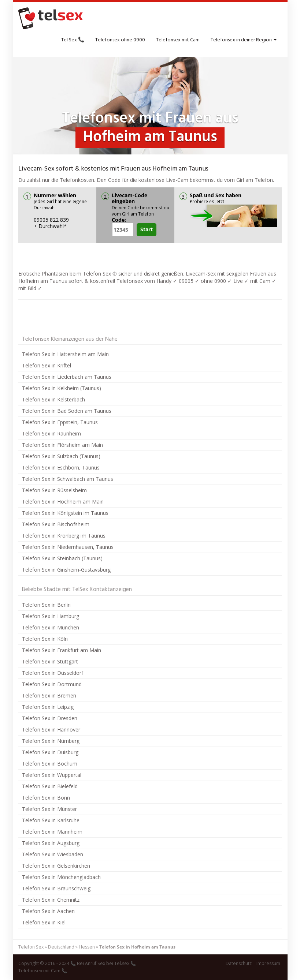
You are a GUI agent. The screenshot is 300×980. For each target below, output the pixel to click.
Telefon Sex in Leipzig (48, 707)
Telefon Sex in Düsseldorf (53, 673)
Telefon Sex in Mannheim (52, 832)
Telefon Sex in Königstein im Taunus (65, 513)
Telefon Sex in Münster (49, 809)
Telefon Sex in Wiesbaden (53, 854)
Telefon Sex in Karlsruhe (51, 820)
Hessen (87, 947)
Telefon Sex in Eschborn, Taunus (61, 467)
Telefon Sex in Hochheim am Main (63, 502)
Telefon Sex (31, 947)
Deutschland (61, 947)
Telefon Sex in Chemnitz (51, 900)
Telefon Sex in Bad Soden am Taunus (67, 411)
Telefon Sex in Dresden (50, 718)
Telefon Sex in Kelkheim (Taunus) (62, 388)
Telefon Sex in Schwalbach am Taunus (68, 479)
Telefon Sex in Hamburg (51, 616)
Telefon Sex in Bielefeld (50, 786)
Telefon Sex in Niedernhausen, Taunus (68, 547)
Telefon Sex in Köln (45, 639)
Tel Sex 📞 (73, 40)
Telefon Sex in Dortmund (52, 684)
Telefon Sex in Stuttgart (50, 661)
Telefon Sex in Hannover (51, 730)
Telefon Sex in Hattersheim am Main (65, 354)
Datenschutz (239, 963)
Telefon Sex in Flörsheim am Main (62, 445)
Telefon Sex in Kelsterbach (53, 399)
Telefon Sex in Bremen (49, 695)
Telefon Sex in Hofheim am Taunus (137, 947)
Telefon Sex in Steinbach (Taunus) (62, 558)
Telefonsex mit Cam (178, 40)
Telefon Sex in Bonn (46, 798)
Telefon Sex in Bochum (50, 764)
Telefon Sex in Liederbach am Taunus (67, 377)
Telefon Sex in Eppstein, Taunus (60, 422)
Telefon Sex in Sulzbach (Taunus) (61, 456)
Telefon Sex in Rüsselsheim (54, 490)
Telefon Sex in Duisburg (50, 752)
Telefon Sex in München (51, 627)
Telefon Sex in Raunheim (51, 433)
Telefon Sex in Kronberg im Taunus (64, 536)
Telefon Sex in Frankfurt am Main (62, 650)
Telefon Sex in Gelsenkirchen (56, 866)
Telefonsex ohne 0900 (120, 40)
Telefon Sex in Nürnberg (51, 741)
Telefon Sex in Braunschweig (56, 888)
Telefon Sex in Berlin (46, 605)
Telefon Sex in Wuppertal (52, 775)
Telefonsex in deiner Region (244, 40)
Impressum (268, 963)
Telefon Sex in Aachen (48, 911)
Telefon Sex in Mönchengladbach (61, 877)
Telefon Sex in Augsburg (51, 843)
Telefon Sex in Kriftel (47, 365)
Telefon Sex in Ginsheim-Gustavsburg (66, 570)
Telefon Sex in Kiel (44, 922)
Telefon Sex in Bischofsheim (56, 524)
